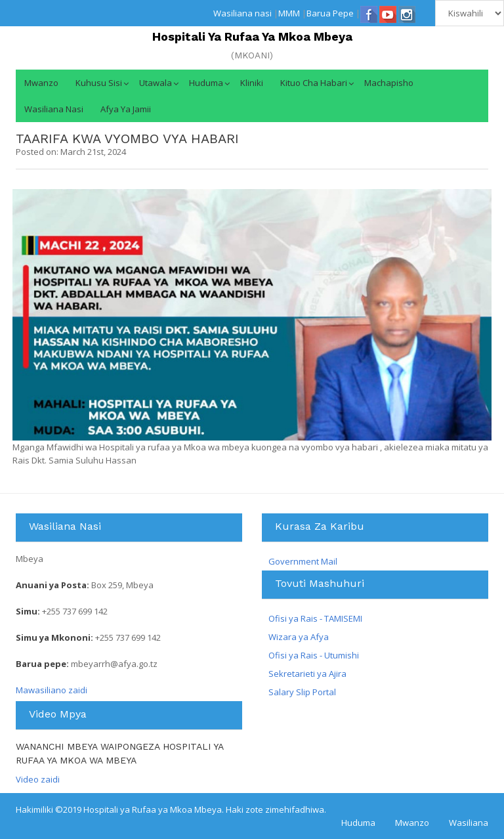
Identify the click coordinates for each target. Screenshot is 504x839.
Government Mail (303, 561)
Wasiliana (469, 823)
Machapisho (389, 83)
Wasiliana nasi (242, 13)
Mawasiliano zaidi (52, 690)
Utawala (156, 83)
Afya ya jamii (126, 109)
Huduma (206, 83)
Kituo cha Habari (314, 83)
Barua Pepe (330, 13)
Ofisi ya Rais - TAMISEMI (315, 618)
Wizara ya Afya (299, 637)
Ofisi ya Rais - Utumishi (314, 655)
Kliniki (252, 83)
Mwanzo (41, 83)
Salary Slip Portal (302, 692)
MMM (289, 13)
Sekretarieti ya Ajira (307, 674)
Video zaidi (38, 779)
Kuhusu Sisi (99, 83)
